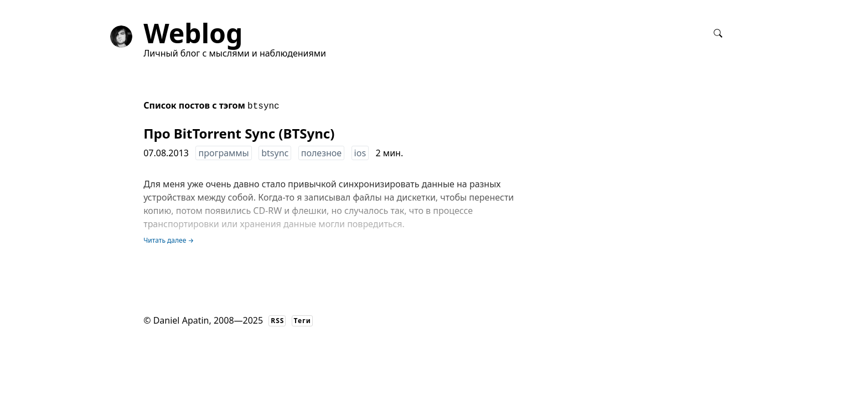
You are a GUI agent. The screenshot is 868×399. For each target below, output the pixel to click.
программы (223, 153)
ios (360, 153)
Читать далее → (169, 240)
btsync (275, 153)
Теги (303, 321)
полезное (321, 153)
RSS (277, 321)
